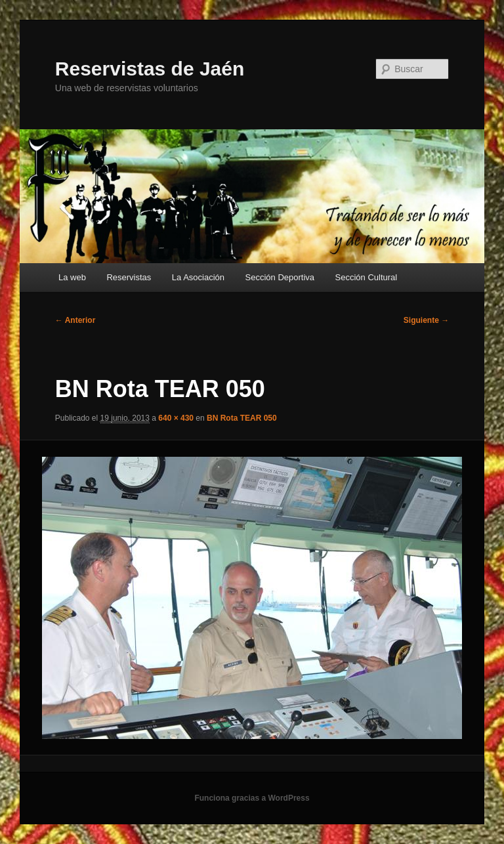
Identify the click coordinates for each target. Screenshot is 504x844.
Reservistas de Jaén (150, 69)
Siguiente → (426, 320)
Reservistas (129, 277)
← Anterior (75, 320)
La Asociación (198, 277)
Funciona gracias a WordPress (252, 798)
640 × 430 (176, 418)
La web (72, 277)
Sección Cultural (367, 277)
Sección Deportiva (280, 277)
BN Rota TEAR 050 (242, 418)
